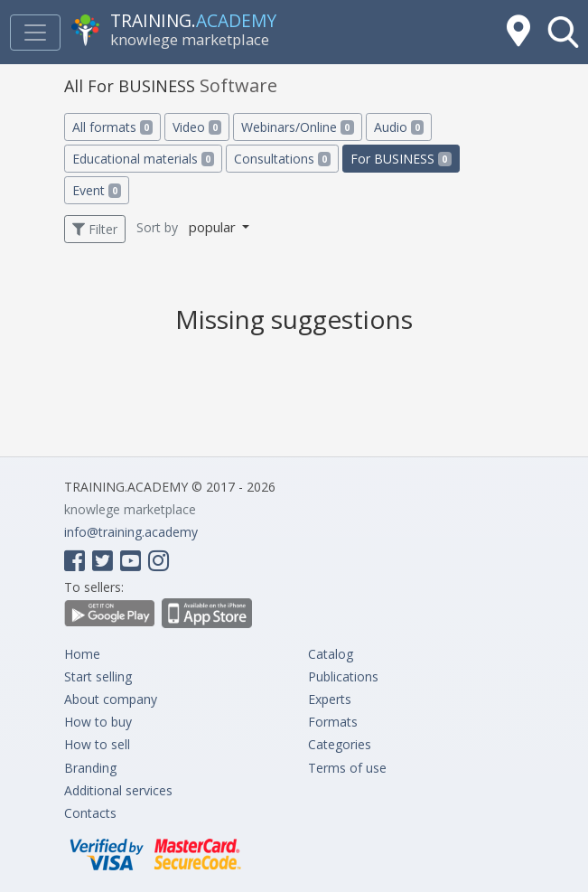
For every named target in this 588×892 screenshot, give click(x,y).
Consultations (282, 159)
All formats (112, 127)
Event (97, 190)
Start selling (98, 676)
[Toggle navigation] (35, 33)
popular (214, 227)
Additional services (118, 790)
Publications (343, 676)
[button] (563, 32)
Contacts (90, 813)
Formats (333, 722)
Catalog (331, 654)
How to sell (97, 744)
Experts (330, 699)
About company (111, 699)
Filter (95, 229)
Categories (340, 744)
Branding (90, 768)
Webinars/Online (297, 127)
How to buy (98, 722)
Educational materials (143, 159)
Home (82, 654)
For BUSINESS (401, 159)
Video (197, 127)
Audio (399, 127)
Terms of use (347, 768)
